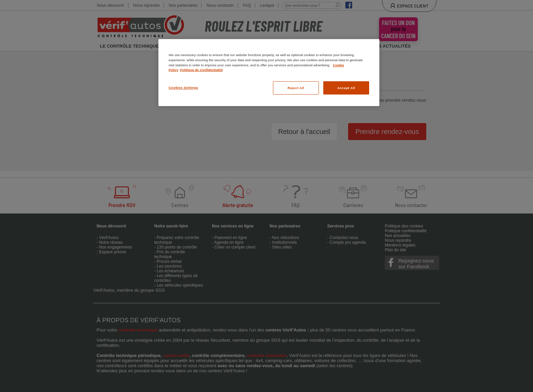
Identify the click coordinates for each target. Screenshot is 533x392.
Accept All (346, 88)
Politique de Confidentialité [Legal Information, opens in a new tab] (202, 70)
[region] (269, 73)
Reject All (296, 88)
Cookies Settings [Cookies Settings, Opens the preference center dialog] (183, 88)
